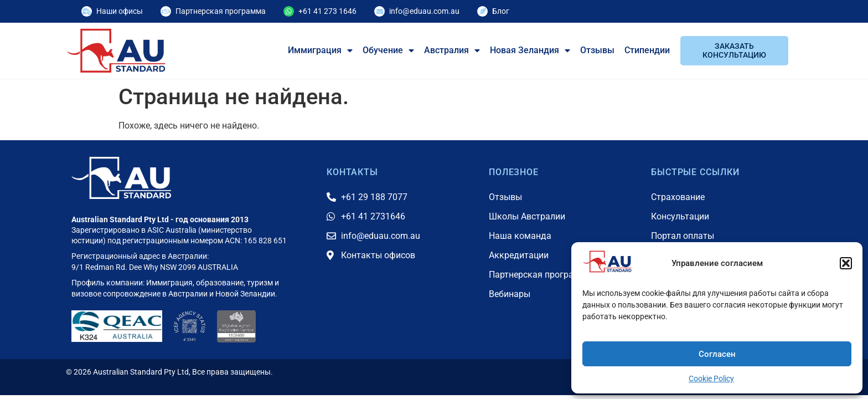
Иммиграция (320, 50)
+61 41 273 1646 (327, 11)
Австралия (452, 50)
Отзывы (597, 50)
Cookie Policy (711, 378)
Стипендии (647, 50)
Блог (501, 11)
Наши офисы (120, 11)
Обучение (388, 50)
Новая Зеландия (530, 50)
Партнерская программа (221, 11)
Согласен (717, 354)
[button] (846, 263)
